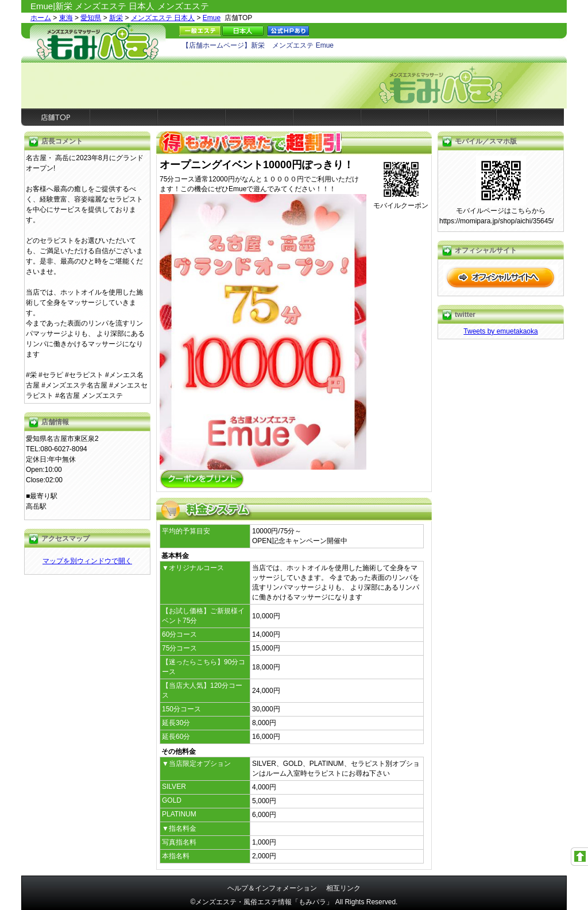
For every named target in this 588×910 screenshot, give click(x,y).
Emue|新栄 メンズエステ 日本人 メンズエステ (120, 6)
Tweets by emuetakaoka (500, 331)
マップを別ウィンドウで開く (87, 561)
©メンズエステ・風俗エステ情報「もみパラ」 (262, 902)
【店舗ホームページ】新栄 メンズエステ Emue (258, 45)
